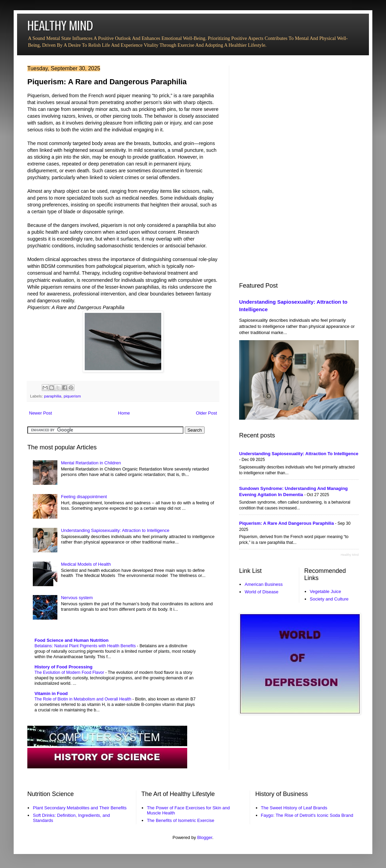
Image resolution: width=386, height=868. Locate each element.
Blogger (205, 837)
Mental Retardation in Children (91, 463)
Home (124, 413)
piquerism (72, 396)
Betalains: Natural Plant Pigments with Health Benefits (86, 646)
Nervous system (77, 598)
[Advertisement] (276, 168)
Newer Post (40, 413)
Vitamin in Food (51, 693)
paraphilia (53, 396)
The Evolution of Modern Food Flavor (70, 672)
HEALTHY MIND (60, 26)
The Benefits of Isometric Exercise (181, 820)
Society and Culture (329, 599)
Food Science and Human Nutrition (72, 640)
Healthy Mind (350, 555)
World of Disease (261, 592)
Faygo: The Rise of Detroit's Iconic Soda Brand (307, 815)
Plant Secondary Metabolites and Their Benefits (80, 808)
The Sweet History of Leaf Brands (294, 808)
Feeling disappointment (84, 497)
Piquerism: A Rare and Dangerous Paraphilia (286, 523)
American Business (264, 584)
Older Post (206, 413)
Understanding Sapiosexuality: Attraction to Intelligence (115, 530)
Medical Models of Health (86, 564)
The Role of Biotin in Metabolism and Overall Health (84, 699)
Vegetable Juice (326, 591)
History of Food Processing (64, 667)
